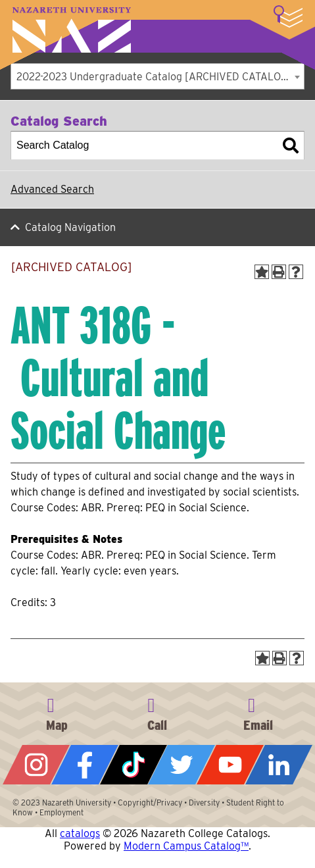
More (288, 16)
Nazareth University (72, 30)
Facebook (85, 765)
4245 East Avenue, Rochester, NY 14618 (57, 712)
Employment (61, 812)
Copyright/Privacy (150, 803)
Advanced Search (52, 189)
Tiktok (133, 765)
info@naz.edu (258, 712)
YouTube (230, 765)
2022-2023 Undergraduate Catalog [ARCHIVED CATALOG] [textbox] (154, 77)
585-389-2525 (157, 712)
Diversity (204, 803)
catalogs (80, 833)
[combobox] (157, 76)
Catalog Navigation (70, 227)
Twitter (182, 765)
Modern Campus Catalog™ (186, 846)
